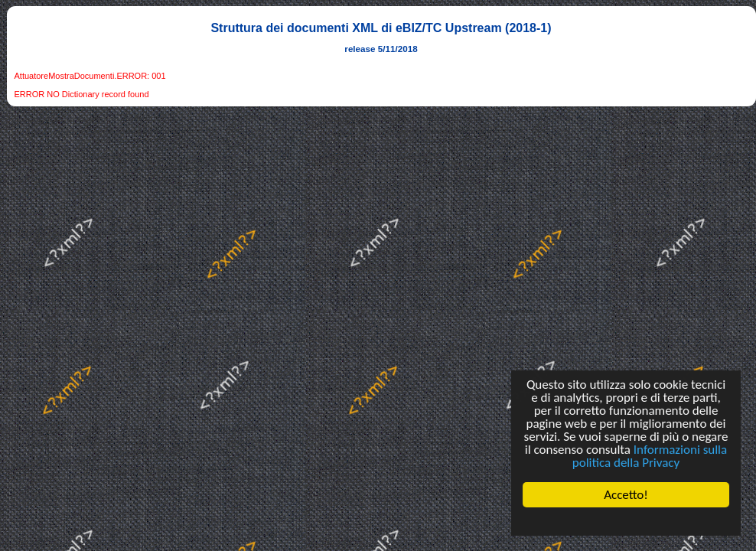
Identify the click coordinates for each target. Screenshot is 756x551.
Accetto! (626, 495)
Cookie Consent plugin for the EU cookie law (626, 521)
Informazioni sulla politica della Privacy (650, 456)
